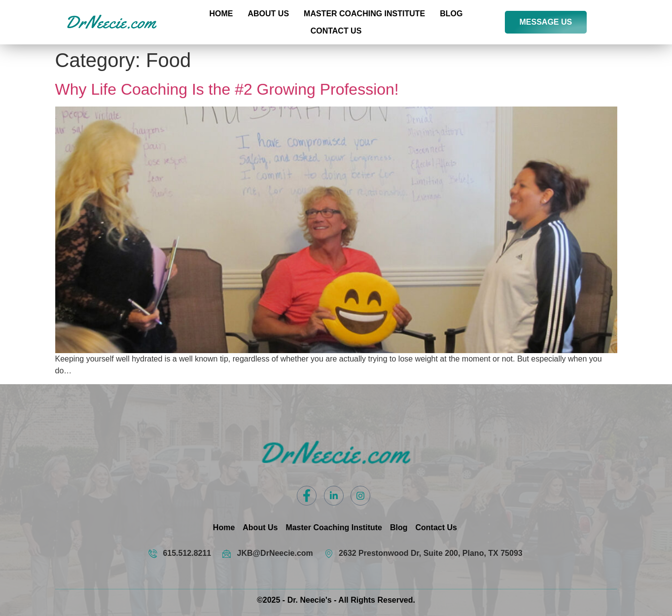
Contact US (336, 31)
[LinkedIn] (334, 496)
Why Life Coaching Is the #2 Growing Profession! (227, 89)
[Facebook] (307, 496)
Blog (451, 14)
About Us (269, 14)
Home (221, 14)
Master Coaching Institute (364, 14)
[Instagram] (360, 496)
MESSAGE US (546, 22)
